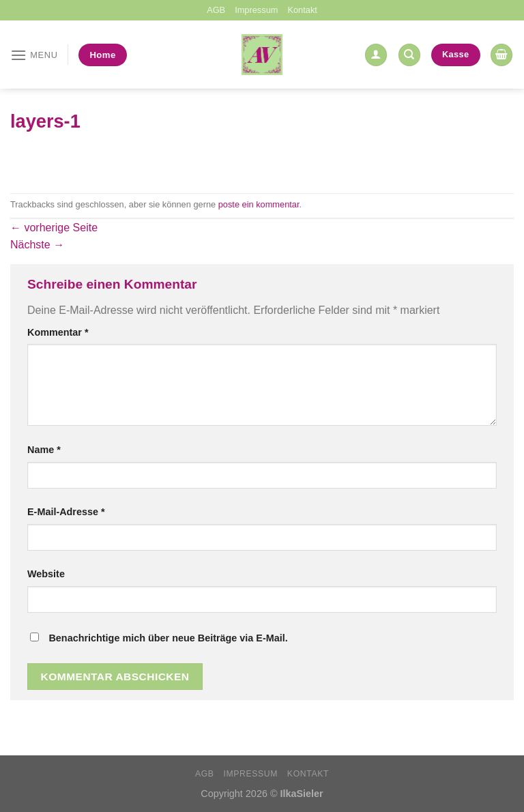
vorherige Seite (54, 228)
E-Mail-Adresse (66, 512)
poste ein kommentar (259, 204)
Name (44, 450)
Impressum (256, 10)
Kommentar (58, 332)
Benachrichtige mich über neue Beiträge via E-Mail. (168, 638)
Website (46, 574)
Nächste (37, 245)
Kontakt (302, 10)
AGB (216, 10)
